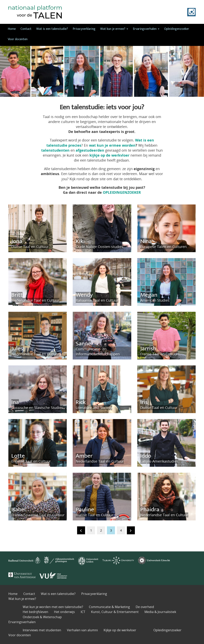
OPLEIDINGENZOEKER (122, 192)
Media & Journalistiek (160, 612)
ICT (83, 612)
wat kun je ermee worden (112, 145)
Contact (26, 29)
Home (12, 29)
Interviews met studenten (42, 630)
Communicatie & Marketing (109, 607)
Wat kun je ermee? (114, 29)
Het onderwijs (64, 612)
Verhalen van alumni (82, 630)
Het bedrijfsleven (35, 612)
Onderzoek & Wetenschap (42, 617)
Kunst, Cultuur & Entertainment (115, 612)
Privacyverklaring (84, 29)
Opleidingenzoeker (177, 29)
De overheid (145, 607)
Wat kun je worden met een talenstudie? (53, 607)
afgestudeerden (90, 150)
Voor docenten (18, 39)
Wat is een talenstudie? (52, 29)
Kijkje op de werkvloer (120, 630)
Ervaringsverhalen (146, 29)
